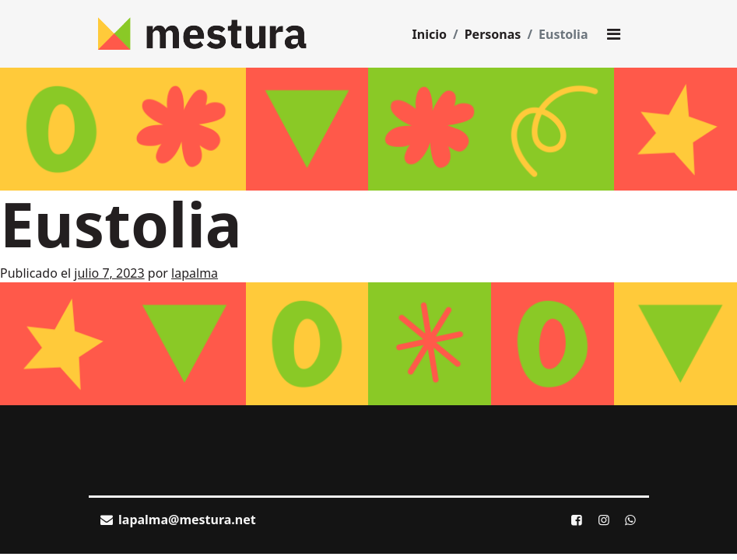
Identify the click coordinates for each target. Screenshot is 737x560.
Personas (493, 34)
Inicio (430, 34)
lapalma (195, 273)
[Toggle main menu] (614, 34)
